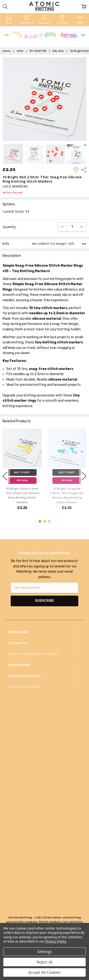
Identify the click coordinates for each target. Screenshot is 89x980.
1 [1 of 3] (40, 521)
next (84, 476)
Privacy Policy (56, 941)
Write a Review (13, 193)
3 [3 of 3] (49, 521)
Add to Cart (22, 472)
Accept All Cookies (45, 972)
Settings (44, 952)
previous (5, 476)
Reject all (44, 962)
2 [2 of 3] (45, 521)
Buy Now (22, 481)
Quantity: (9, 227)
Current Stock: (16, 211)
